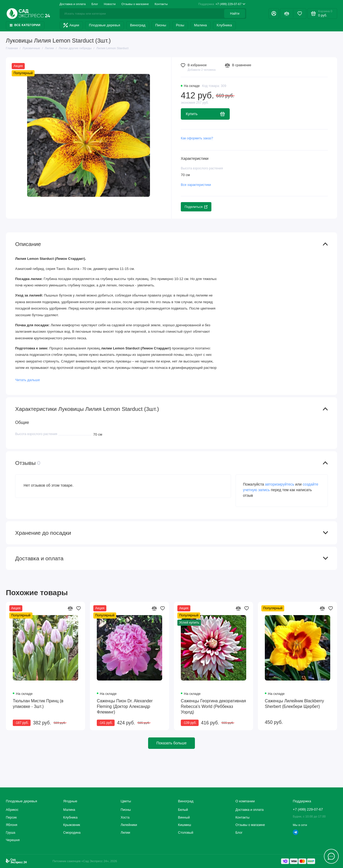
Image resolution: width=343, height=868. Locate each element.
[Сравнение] (286, 14)
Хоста (125, 817)
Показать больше (171, 743)
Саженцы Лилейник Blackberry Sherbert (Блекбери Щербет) (294, 704)
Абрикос (12, 810)
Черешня (13, 840)
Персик (11, 817)
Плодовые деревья (105, 25)
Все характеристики (196, 185)
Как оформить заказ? (197, 138)
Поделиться (196, 207)
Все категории (25, 25)
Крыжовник (72, 825)
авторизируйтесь (280, 484)
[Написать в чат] (331, 856)
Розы (180, 25)
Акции (71, 25)
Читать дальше (28, 380)
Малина (200, 25)
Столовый (186, 833)
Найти (235, 14)
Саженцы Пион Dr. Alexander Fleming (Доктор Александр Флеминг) (125, 706)
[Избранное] (300, 14)
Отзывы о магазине (135, 4)
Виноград (138, 25)
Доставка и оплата (73, 4)
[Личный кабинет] (274, 14)
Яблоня (12, 825)
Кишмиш (185, 825)
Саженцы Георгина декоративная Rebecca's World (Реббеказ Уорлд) (213, 706)
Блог (95, 4)
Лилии (126, 833)
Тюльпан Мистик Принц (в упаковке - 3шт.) (38, 704)
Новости (110, 4)
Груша (11, 833)
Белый (183, 810)
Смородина (72, 833)
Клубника (224, 25)
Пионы (161, 25)
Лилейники (129, 825)
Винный (184, 817)
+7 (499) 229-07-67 (222, 4)
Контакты (161, 4)
